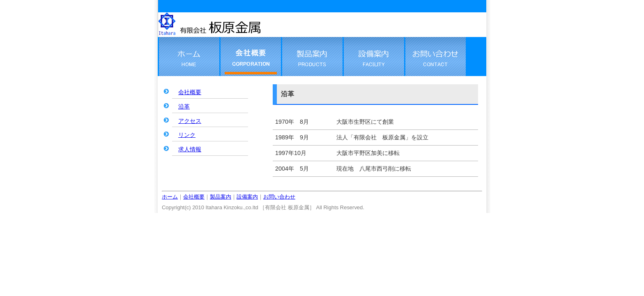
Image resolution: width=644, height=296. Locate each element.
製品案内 (221, 197)
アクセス (190, 121)
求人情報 (190, 149)
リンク (187, 135)
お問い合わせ (279, 197)
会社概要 (190, 92)
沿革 (184, 106)
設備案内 (247, 197)
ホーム (170, 197)
